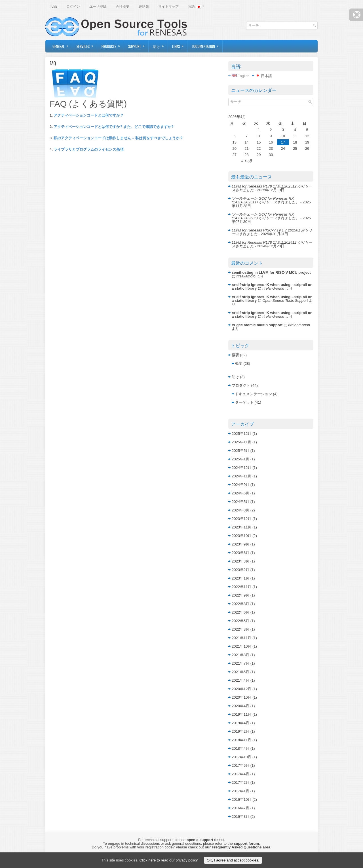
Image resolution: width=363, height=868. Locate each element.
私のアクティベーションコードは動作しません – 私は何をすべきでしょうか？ (118, 138)
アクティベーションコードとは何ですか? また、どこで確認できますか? (114, 127)
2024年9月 (240, 485)
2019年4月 (240, 723)
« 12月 (246, 161)
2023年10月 (241, 536)
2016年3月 (240, 817)
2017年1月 (240, 791)
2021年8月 (240, 655)
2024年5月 (240, 502)
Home (53, 6)
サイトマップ (168, 6)
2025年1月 (240, 459)
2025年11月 (241, 442)
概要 (235, 355)
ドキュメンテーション (254, 394)
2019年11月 (241, 714)
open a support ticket (205, 840)
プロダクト (241, 385)
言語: (198, 6)
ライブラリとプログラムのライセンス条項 (89, 149)
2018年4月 (240, 748)
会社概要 (123, 6)
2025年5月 (240, 451)
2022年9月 (240, 595)
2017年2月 (240, 782)
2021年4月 (240, 680)
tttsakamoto (246, 276)
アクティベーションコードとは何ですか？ (89, 115)
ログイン (73, 6)
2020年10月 (241, 697)
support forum (246, 843)
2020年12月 (241, 689)
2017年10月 (241, 757)
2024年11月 (241, 476)
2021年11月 (241, 638)
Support (138, 45)
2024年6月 (240, 493)
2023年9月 (240, 544)
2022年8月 (240, 604)
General (62, 45)
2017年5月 (240, 765)
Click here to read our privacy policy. (169, 860)
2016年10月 (241, 799)
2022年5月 (240, 621)
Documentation (207, 45)
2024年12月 (241, 468)
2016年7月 (240, 808)
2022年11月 (241, 587)
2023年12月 (241, 519)
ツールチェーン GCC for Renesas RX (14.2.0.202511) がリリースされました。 (265, 200)
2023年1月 (240, 578)
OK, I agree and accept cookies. (233, 860)
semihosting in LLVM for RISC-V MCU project (271, 272)
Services (87, 45)
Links (180, 45)
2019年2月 (240, 731)
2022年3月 (240, 629)
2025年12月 (241, 434)
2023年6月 (240, 553)
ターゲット (244, 402)
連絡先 (144, 6)
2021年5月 (240, 672)
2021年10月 (241, 646)
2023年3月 (240, 561)
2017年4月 (240, 774)
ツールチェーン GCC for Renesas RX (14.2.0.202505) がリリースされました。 (265, 216)
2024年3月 (240, 510)
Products (113, 45)
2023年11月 (241, 527)
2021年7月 (240, 663)
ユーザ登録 (98, 6)
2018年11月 (241, 740)
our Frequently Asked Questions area (238, 847)
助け (160, 45)
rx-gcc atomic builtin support (257, 325)
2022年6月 (240, 612)
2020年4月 (240, 706)
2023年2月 (240, 570)
